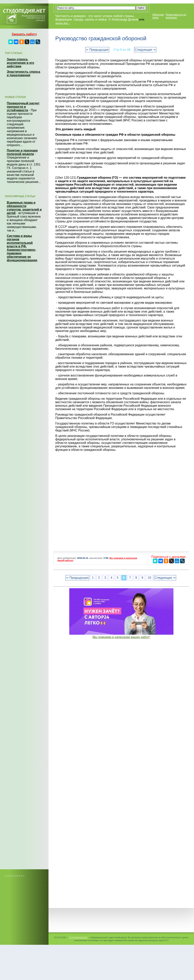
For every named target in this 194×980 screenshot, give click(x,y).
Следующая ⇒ (145, 50)
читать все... (62, 23)
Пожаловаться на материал (176, 16)
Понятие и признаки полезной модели (22, 152)
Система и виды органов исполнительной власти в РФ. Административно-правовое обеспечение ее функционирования (22, 248)
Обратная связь (158, 16)
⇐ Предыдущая (97, 50)
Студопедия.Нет (78, 937)
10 (149, 578)
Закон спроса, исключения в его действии (20, 63)
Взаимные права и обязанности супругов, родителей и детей (24, 208)
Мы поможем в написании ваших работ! (121, 637)
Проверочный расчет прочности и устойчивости (23, 107)
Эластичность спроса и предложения (23, 73)
